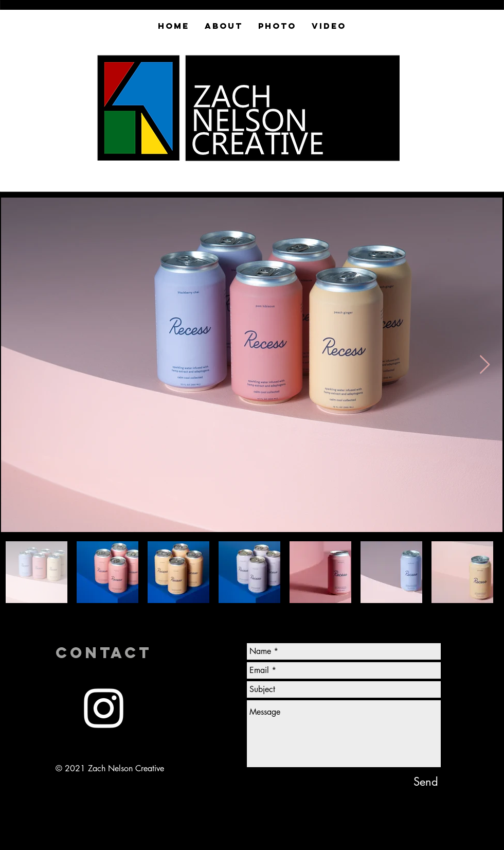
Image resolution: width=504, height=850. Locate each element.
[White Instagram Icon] (104, 708)
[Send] (426, 782)
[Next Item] (485, 365)
